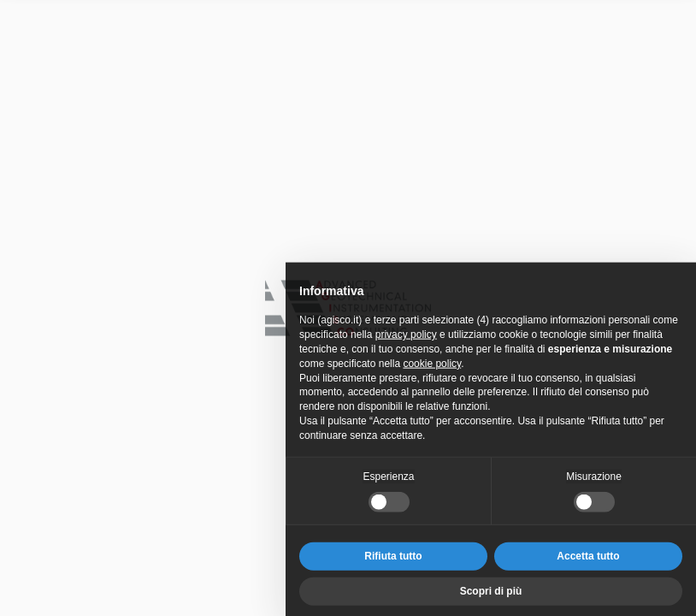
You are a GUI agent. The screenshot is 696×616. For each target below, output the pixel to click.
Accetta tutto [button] (588, 562)
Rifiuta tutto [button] (393, 562)
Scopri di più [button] (491, 596)
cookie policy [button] (432, 369)
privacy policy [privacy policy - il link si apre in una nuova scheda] (406, 340)
